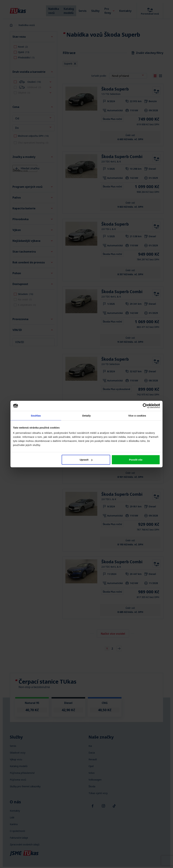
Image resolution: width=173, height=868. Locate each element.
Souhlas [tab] (36, 415)
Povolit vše (136, 460)
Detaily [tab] (86, 415)
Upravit (86, 460)
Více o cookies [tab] (137, 415)
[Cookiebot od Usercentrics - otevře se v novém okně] (145, 406)
